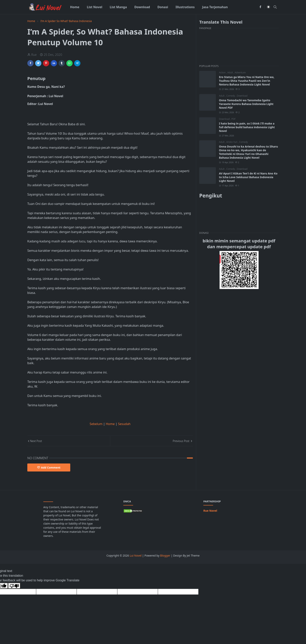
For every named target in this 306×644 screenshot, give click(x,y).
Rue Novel (210, 511)
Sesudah (124, 424)
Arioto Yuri (232, 142)
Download (242, 96)
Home (111, 424)
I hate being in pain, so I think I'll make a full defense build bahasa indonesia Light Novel (247, 127)
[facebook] (260, 7)
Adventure (240, 72)
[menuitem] (75, 7)
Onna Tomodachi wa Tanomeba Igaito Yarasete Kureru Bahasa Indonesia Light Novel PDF (246, 104)
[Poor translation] (14, 586)
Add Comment (49, 467)
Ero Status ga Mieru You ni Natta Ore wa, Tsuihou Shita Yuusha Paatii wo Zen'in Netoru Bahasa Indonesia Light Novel (247, 81)
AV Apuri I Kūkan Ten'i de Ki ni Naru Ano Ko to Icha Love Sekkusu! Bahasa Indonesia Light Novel (248, 177)
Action (223, 72)
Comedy (231, 96)
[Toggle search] (275, 7)
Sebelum (96, 424)
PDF (234, 119)
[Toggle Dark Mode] (268, 7)
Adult (230, 72)
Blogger (165, 555)
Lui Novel (136, 555)
